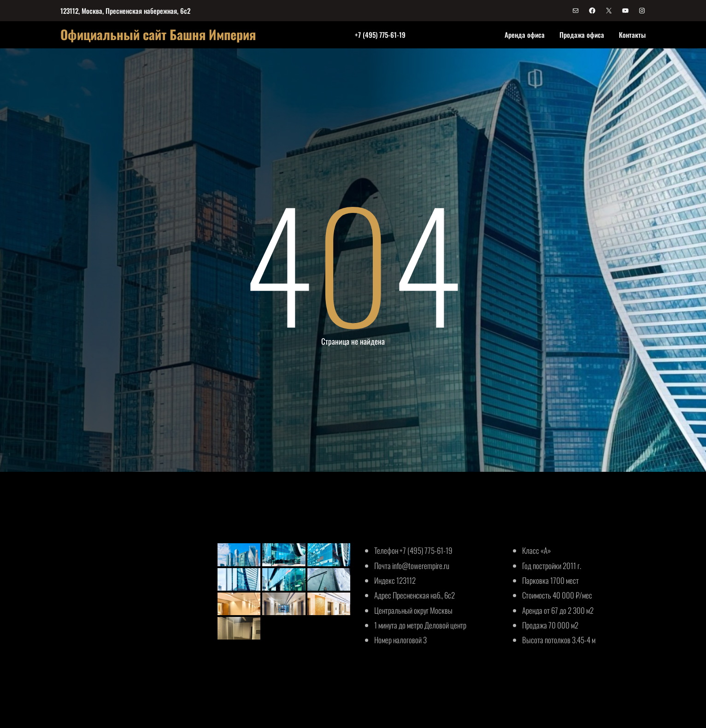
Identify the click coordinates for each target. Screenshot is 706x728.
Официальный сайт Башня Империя (158, 34)
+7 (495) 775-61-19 (380, 35)
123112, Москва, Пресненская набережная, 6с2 (125, 11)
